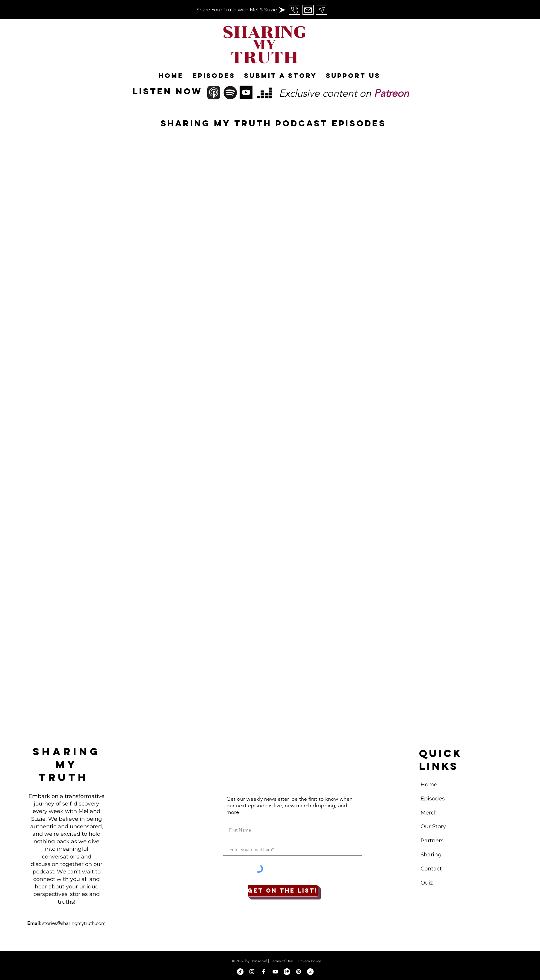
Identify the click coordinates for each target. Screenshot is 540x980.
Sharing (431, 855)
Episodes (433, 799)
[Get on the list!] (283, 891)
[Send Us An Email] (295, 10)
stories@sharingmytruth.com (74, 923)
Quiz (427, 883)
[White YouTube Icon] (275, 972)
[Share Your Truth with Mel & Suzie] (237, 10)
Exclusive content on (344, 93)
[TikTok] (240, 972)
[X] (310, 972)
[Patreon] (287, 972)
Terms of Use (282, 961)
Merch (430, 813)
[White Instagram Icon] (252, 972)
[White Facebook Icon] (264, 972)
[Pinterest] (299, 972)
